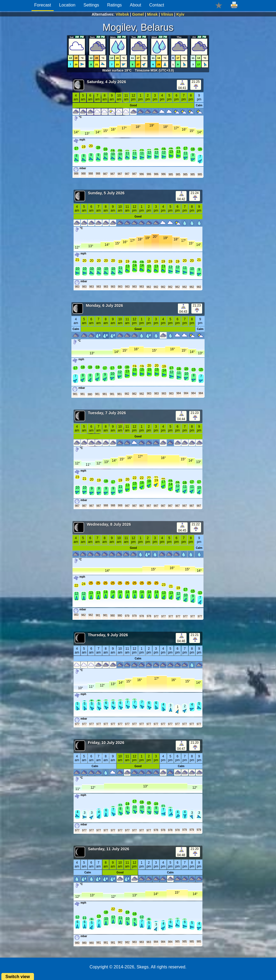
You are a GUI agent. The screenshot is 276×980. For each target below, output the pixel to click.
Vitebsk (122, 14)
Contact (157, 5)
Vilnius (167, 14)
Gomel (138, 14)
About (136, 5)
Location (67, 5)
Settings (91, 5)
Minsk (152, 14)
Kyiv (180, 14)
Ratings (115, 5)
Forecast (43, 5)
